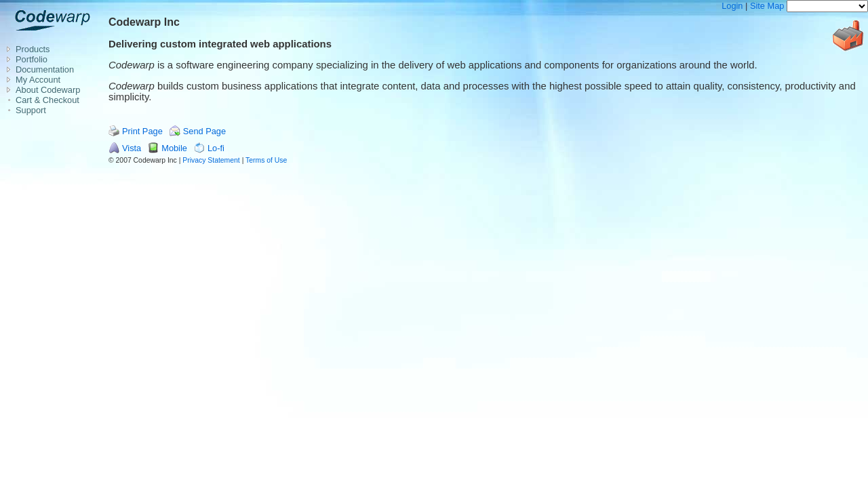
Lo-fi (216, 148)
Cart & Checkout (47, 100)
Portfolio (32, 59)
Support (31, 110)
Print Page (142, 131)
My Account (38, 80)
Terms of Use (266, 160)
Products (33, 49)
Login (732, 6)
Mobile (174, 148)
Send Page (204, 131)
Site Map (767, 6)
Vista (132, 148)
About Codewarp (48, 90)
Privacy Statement (211, 160)
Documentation (45, 69)
